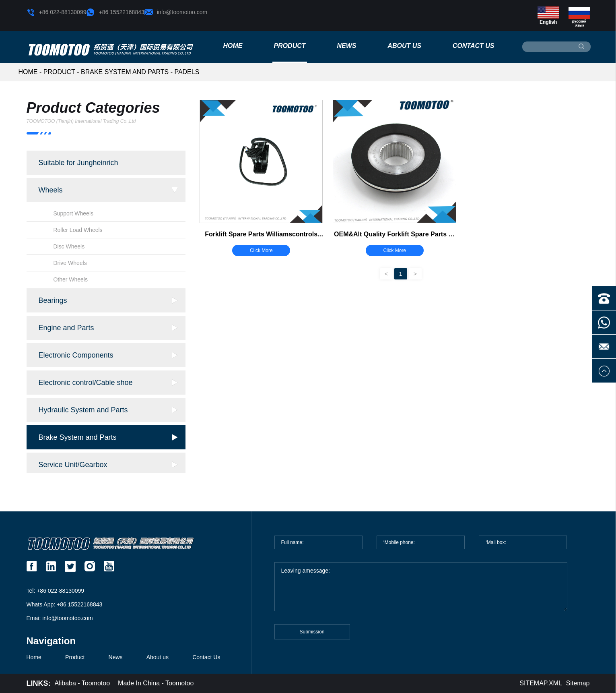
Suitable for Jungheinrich (78, 163)
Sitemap (578, 683)
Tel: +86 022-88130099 (56, 591)
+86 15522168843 (115, 12)
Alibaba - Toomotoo (82, 683)
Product (289, 46)
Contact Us (474, 46)
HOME (28, 72)
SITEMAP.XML (541, 683)
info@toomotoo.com (176, 12)
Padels (187, 72)
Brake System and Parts (125, 72)
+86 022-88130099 (57, 12)
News (346, 46)
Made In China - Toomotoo (156, 683)
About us (404, 46)
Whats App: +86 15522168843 (65, 604)
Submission (312, 636)
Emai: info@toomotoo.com (60, 618)
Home (233, 46)
